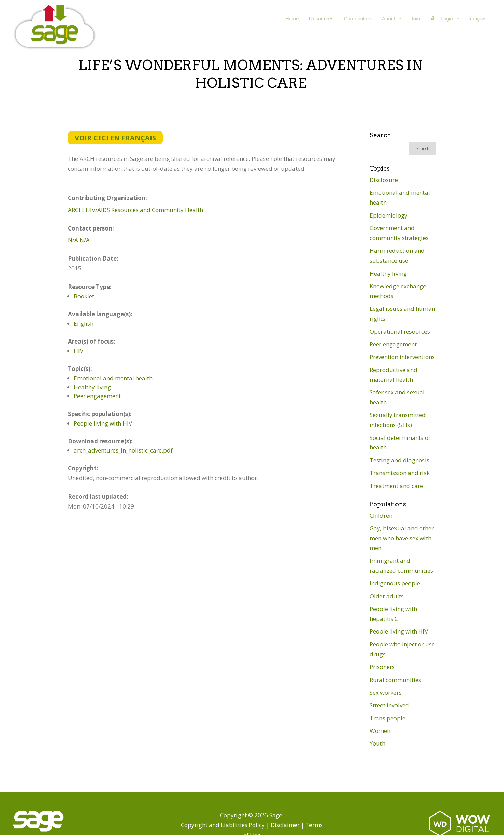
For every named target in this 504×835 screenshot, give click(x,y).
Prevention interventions (402, 357)
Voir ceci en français (115, 138)
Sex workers (386, 692)
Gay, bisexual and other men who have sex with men (402, 538)
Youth (377, 743)
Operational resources (400, 331)
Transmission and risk (400, 473)
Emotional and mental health (113, 378)
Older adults (387, 596)
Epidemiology (388, 215)
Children (381, 516)
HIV (78, 351)
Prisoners (382, 667)
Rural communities (395, 680)
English (84, 324)
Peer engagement (97, 396)
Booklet (84, 296)
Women (380, 731)
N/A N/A (79, 240)
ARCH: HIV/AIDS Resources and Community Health (135, 210)
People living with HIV (103, 423)
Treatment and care (396, 486)
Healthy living (92, 387)
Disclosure (384, 180)
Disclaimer (285, 825)
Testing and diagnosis (399, 460)
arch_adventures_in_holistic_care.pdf (123, 450)
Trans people (387, 718)
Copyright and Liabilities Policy (223, 825)
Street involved (389, 705)
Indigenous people (395, 583)
